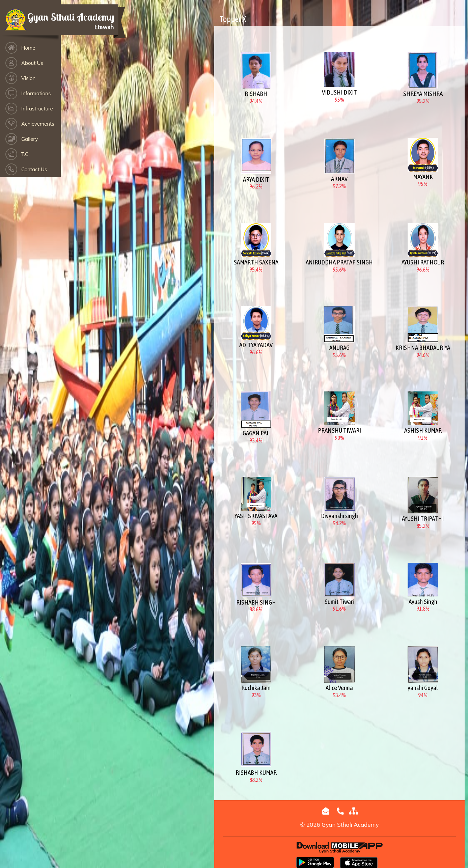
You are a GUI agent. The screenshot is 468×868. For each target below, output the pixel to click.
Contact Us (34, 169)
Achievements (38, 124)
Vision (28, 78)
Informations (36, 93)
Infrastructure (37, 109)
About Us (32, 63)
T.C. (25, 154)
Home (28, 48)
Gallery (30, 139)
